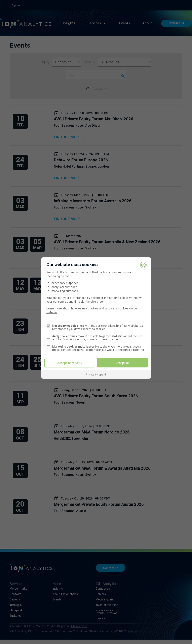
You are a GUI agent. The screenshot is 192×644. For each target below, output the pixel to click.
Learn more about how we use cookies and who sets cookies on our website (92, 310)
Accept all (122, 363)
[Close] (143, 265)
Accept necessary (70, 363)
